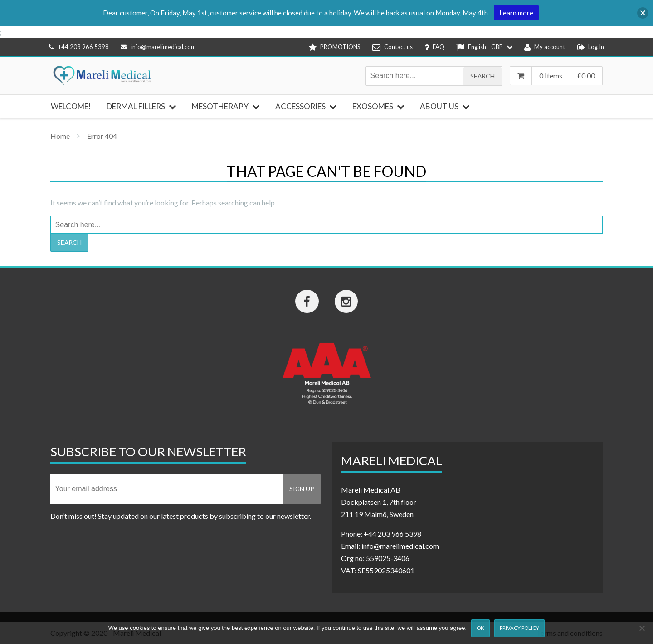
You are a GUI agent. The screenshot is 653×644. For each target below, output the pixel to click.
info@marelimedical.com (158, 47)
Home (60, 136)
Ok (480, 628)
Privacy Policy (519, 628)
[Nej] (642, 628)
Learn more (516, 13)
